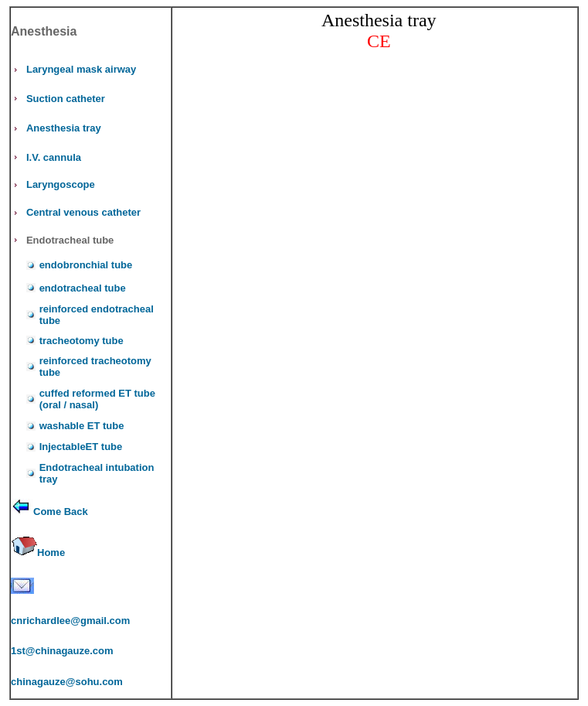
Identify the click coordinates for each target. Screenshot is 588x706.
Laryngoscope (61, 184)
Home (51, 553)
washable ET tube (82, 426)
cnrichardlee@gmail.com (70, 621)
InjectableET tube (81, 447)
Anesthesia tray (64, 128)
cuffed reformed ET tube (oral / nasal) (97, 399)
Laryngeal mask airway (81, 69)
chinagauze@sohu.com (67, 682)
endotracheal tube (83, 288)
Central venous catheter (83, 212)
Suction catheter (66, 99)
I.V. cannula (54, 157)
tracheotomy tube (82, 341)
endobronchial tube (86, 265)
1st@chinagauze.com (62, 651)
